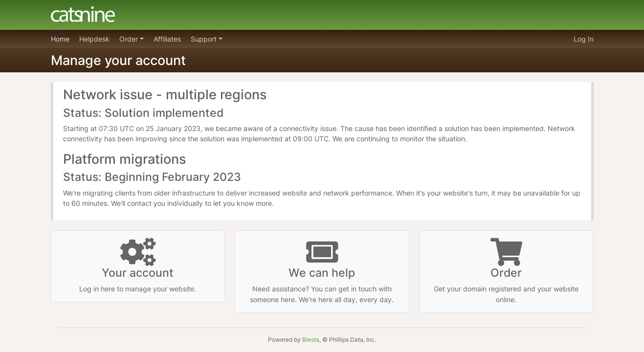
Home (60, 39)
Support (205, 39)
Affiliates (167, 39)
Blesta (311, 340)
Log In (584, 39)
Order (130, 39)
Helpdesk (94, 39)
